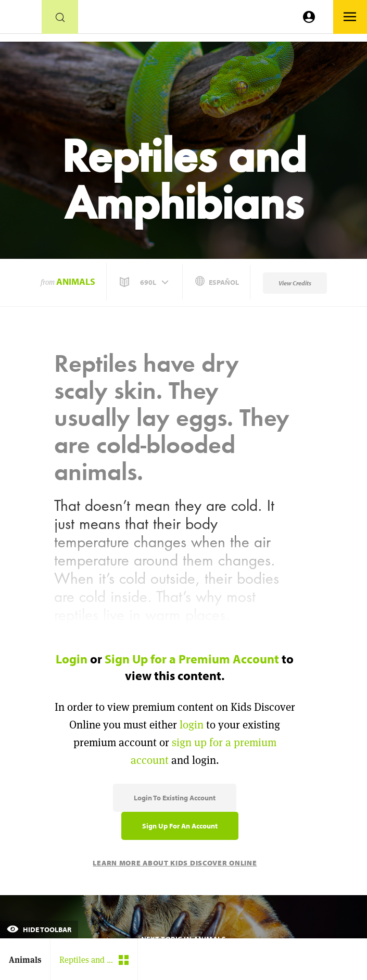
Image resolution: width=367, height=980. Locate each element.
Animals (76, 281)
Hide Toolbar (39, 929)
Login (72, 659)
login (192, 725)
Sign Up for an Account (180, 826)
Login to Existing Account (175, 798)
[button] (145, 282)
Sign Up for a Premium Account (192, 659)
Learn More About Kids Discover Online (175, 863)
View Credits (295, 283)
